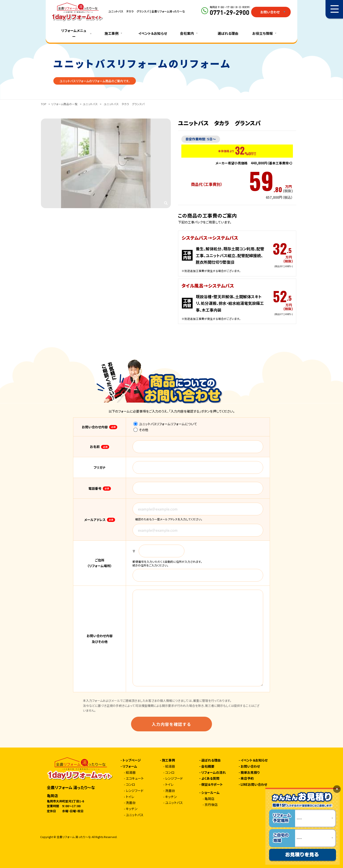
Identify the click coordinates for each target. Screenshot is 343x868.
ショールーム (210, 793)
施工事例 (168, 760)
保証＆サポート (212, 785)
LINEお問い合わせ (254, 785)
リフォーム (130, 766)
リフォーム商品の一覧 (64, 104)
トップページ (132, 760)
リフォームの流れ (213, 773)
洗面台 (131, 803)
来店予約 (247, 778)
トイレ (130, 797)
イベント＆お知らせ (153, 33)
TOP (44, 104)
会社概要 (208, 766)
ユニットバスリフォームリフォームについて (165, 424)
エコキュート (135, 778)
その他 (141, 430)
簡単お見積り (250, 773)
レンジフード (135, 791)
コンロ (130, 785)
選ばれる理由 (228, 33)
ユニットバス (90, 104)
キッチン (132, 809)
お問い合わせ (250, 766)
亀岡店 (209, 799)
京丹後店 (211, 805)
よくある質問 (210, 778)
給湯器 (131, 773)
